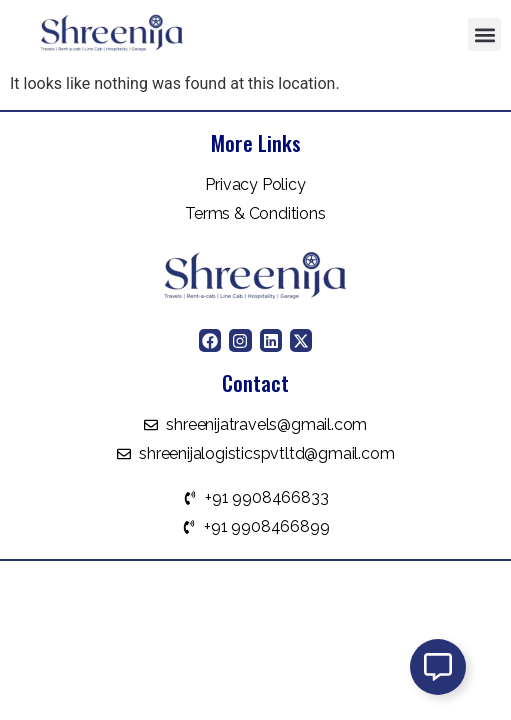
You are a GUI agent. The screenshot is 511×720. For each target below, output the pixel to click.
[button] (484, 34)
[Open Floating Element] (438, 667)
